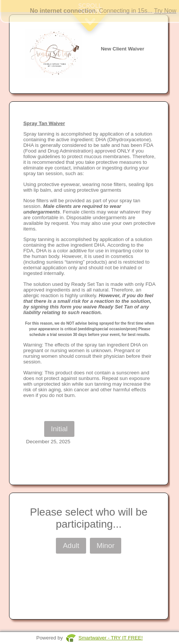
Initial (59, 429)
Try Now (165, 11)
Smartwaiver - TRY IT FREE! (111, 638)
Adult (71, 546)
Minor (106, 546)
